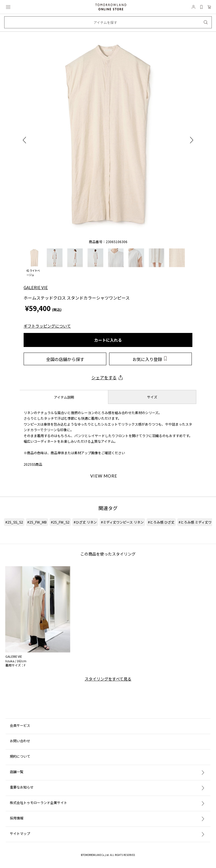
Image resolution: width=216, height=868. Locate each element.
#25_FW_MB (37, 522)
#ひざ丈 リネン (85, 522)
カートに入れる (108, 340)
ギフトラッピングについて (47, 326)
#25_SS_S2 (14, 522)
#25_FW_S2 (60, 522)
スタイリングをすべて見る (108, 679)
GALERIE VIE (36, 287)
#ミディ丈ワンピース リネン (122, 522)
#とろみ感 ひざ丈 (161, 522)
